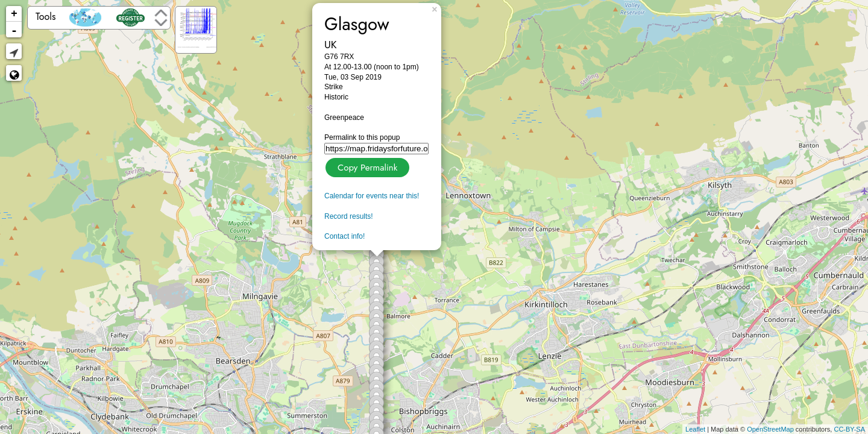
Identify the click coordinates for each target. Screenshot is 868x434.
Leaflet (695, 429)
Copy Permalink (366, 166)
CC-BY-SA (849, 429)
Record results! (349, 216)
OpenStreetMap (770, 429)
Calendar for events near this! (372, 196)
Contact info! (344, 236)
